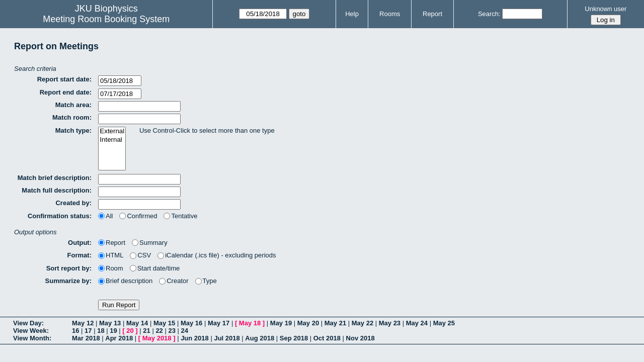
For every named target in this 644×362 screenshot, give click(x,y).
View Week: (31, 331)
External (112, 131)
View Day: (28, 323)
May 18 (250, 323)
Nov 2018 (360, 338)
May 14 (137, 323)
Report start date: (64, 79)
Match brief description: (55, 178)
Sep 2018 (294, 338)
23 (172, 331)
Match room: (72, 117)
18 (101, 331)
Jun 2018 (195, 338)
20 (130, 331)
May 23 (390, 323)
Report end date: (66, 92)
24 (185, 331)
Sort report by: (69, 268)
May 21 (335, 323)
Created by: (73, 203)
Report (432, 14)
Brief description (125, 281)
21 (146, 331)
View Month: (32, 338)
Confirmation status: (60, 216)
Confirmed (138, 216)
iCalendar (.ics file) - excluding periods (217, 255)
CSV (140, 255)
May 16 (191, 323)
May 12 (83, 323)
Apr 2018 (119, 338)
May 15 (164, 323)
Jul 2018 (227, 338)
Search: (489, 14)
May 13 (110, 323)
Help (352, 14)
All (105, 216)
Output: (80, 243)
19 (113, 331)
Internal (112, 140)
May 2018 (157, 338)
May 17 (219, 323)
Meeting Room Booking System (106, 19)
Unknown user (606, 9)
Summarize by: (68, 281)
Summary (150, 243)
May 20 (308, 323)
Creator (174, 281)
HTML (111, 255)
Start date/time (155, 268)
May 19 (281, 323)
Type (206, 281)
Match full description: (57, 190)
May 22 (363, 323)
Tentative (180, 216)
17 (88, 331)
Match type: (73, 130)
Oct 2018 (327, 338)
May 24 (417, 323)
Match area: (73, 105)
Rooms (390, 14)
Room (111, 268)
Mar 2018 (86, 338)
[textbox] (139, 106)
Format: (79, 255)
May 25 (444, 323)
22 (159, 331)
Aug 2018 (260, 338)
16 (75, 331)
